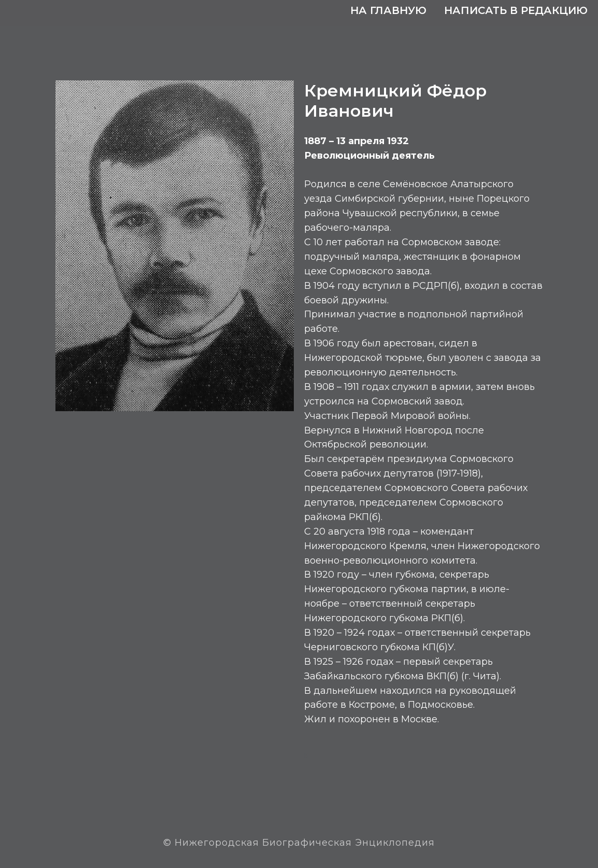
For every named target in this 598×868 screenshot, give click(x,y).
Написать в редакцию (516, 10)
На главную (388, 10)
